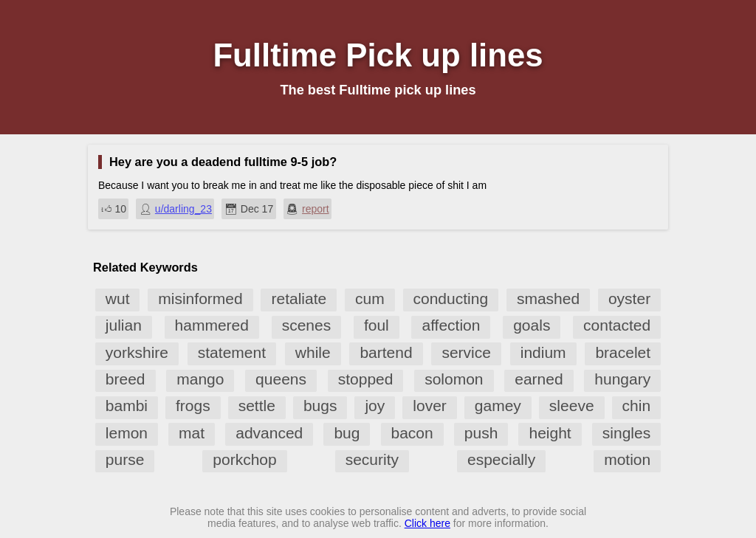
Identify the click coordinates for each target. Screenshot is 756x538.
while (313, 352)
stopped (366, 379)
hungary (622, 379)
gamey (498, 406)
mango (200, 379)
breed (126, 379)
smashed (548, 299)
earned (539, 379)
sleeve (572, 406)
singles (626, 433)
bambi (127, 406)
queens (281, 379)
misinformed (200, 299)
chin (637, 406)
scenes (307, 325)
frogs (193, 406)
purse (125, 459)
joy (375, 406)
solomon (454, 379)
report (316, 209)
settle (257, 406)
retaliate (299, 299)
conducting (451, 299)
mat (192, 433)
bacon (412, 433)
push (481, 433)
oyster (629, 299)
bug (347, 433)
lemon (127, 433)
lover (430, 406)
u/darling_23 (183, 209)
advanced (269, 433)
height (550, 433)
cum (370, 299)
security (372, 459)
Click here (427, 523)
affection (451, 325)
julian (124, 325)
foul (377, 325)
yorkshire (137, 352)
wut (118, 299)
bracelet (623, 352)
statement (232, 352)
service (466, 352)
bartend (386, 352)
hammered (212, 325)
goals (532, 325)
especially (501, 459)
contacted (617, 325)
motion (627, 459)
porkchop (244, 459)
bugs (320, 406)
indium (543, 352)
